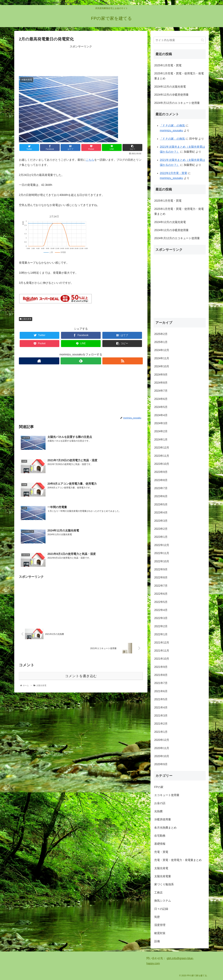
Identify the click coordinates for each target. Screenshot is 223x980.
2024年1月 (161, 440)
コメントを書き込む (81, 676)
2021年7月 (161, 683)
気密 (157, 917)
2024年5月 (161, 407)
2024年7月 (161, 391)
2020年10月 (162, 756)
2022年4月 (161, 610)
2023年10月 (162, 464)
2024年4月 (161, 415)
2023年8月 (161, 480)
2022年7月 (161, 586)
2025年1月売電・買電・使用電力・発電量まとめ (179, 76)
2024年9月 (161, 375)
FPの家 (159, 787)
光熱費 (158, 811)
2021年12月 (162, 643)
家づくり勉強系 (164, 884)
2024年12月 (162, 350)
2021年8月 (161, 675)
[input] (180, 40)
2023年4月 (161, 513)
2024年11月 (162, 358)
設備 (157, 941)
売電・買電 (161, 852)
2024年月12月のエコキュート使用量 (177, 103)
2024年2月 (161, 431)
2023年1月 (161, 537)
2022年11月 (162, 553)
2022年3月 (161, 618)
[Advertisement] (81, 60)
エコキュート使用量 (167, 795)
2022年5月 (161, 602)
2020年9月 (161, 764)
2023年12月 (162, 448)
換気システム (163, 901)
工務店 (158, 893)
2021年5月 (161, 699)
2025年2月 (161, 334)
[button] (202, 40)
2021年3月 (161, 716)
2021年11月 (162, 651)
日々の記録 (161, 909)
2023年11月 (162, 456)
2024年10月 (162, 366)
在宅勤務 (160, 836)
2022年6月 (161, 594)
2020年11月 (162, 748)
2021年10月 (162, 659)
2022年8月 (161, 577)
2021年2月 (161, 724)
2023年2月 (161, 529)
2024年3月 (161, 423)
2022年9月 (161, 569)
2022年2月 (161, 626)
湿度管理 (160, 925)
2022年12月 (162, 545)
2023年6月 (161, 496)
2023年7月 (161, 488)
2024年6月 (161, 399)
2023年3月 (161, 521)
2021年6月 (161, 691)
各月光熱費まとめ (165, 828)
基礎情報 (160, 844)
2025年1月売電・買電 (168, 65)
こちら (90, 160)
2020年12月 (162, 740)
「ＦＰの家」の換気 (172, 126)
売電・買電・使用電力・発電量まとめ (178, 860)
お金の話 (160, 803)
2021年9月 (161, 667)
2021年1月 (161, 732)
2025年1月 (161, 342)
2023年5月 (161, 504)
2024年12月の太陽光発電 (170, 87)
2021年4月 (161, 708)
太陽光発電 (26, 319)
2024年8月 (161, 383)
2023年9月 (161, 472)
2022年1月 (161, 634)
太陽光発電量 (163, 876)
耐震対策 (160, 933)
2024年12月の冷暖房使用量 (171, 95)
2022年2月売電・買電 (173, 173)
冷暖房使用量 (163, 819)
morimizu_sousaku (171, 131)
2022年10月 (162, 561)
